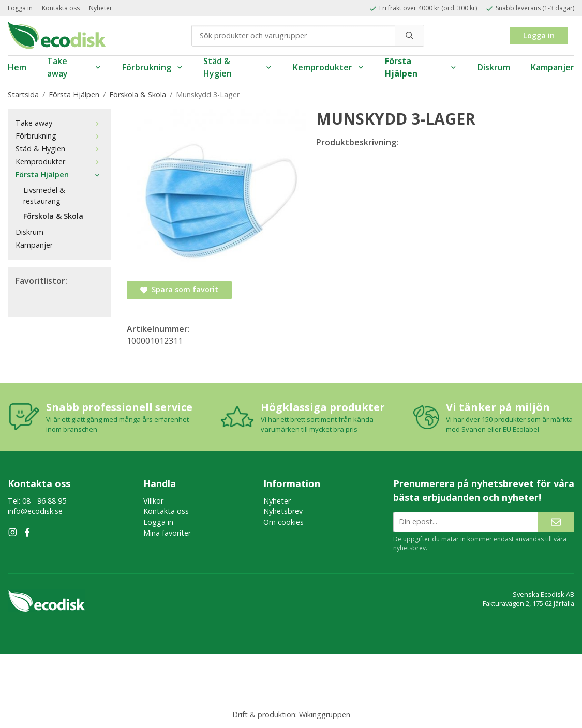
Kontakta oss (61, 8)
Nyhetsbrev (283, 511)
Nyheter (101, 8)
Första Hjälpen (421, 67)
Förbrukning (153, 67)
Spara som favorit (179, 289)
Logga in (20, 8)
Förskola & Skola (53, 216)
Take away (74, 67)
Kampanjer (553, 67)
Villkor (153, 501)
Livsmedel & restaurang (44, 195)
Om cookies (283, 522)
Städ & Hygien (237, 67)
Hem (17, 67)
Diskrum (494, 67)
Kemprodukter (329, 67)
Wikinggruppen (325, 714)
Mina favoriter (167, 533)
